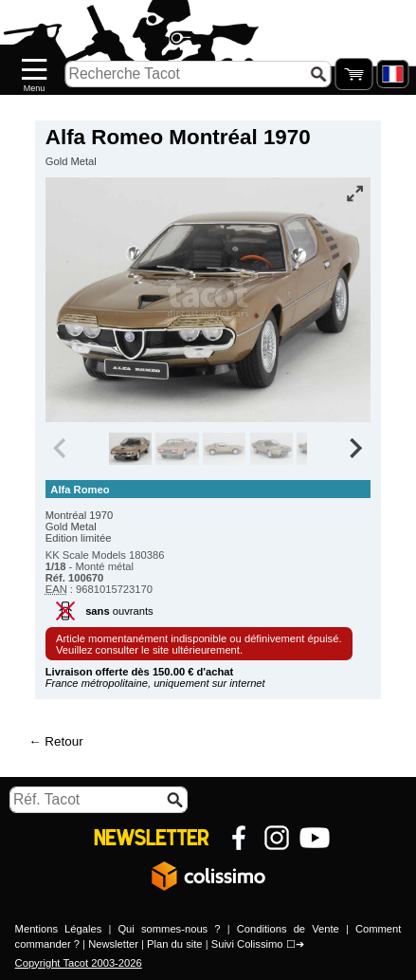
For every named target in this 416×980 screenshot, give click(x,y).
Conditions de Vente (288, 929)
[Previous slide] (62, 449)
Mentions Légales (59, 929)
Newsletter (113, 944)
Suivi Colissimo (247, 944)
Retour (63, 741)
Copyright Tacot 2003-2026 (79, 963)
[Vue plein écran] (354, 194)
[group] (130, 449)
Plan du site (174, 944)
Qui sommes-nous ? (169, 929)
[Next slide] (355, 449)
